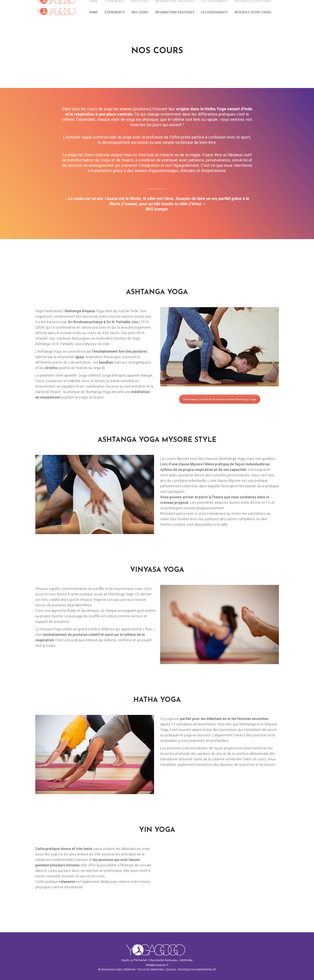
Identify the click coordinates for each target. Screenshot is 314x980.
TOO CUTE (143, 970)
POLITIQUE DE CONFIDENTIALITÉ (197, 970)
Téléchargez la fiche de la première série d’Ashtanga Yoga (219, 399)
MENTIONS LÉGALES (163, 970)
